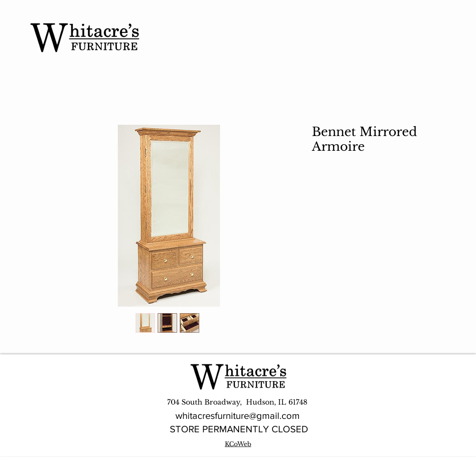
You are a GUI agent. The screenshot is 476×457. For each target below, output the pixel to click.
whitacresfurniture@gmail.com (238, 416)
